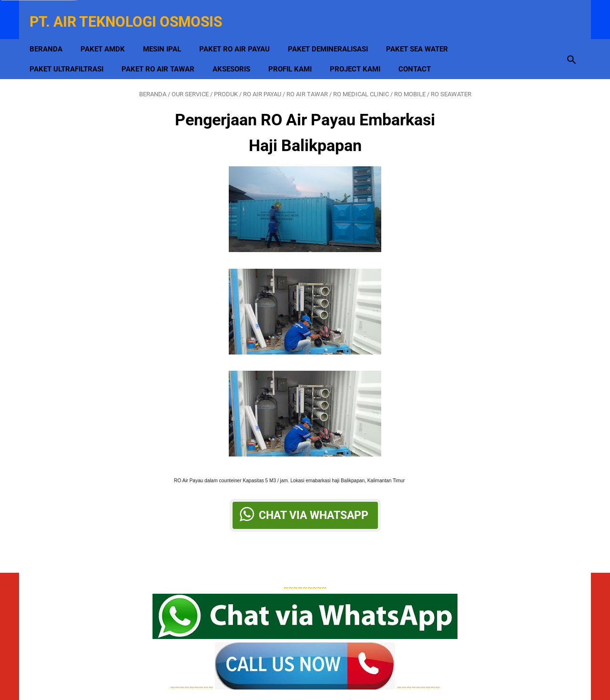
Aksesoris (238, 53)
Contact (421, 53)
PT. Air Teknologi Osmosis (132, 11)
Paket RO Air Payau (241, 33)
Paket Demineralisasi (335, 33)
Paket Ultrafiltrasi (73, 53)
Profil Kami (297, 53)
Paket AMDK (109, 33)
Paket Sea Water (424, 33)
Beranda (53, 33)
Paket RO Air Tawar (165, 53)
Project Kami (362, 53)
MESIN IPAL (169, 33)
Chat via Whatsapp (314, 506)
